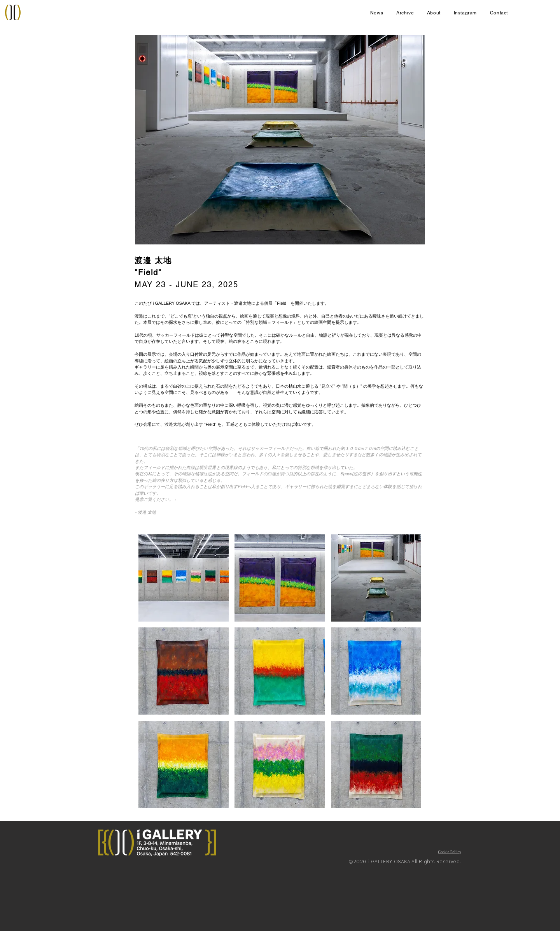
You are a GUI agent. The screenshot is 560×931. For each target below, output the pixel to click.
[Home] (13, 12)
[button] (184, 578)
